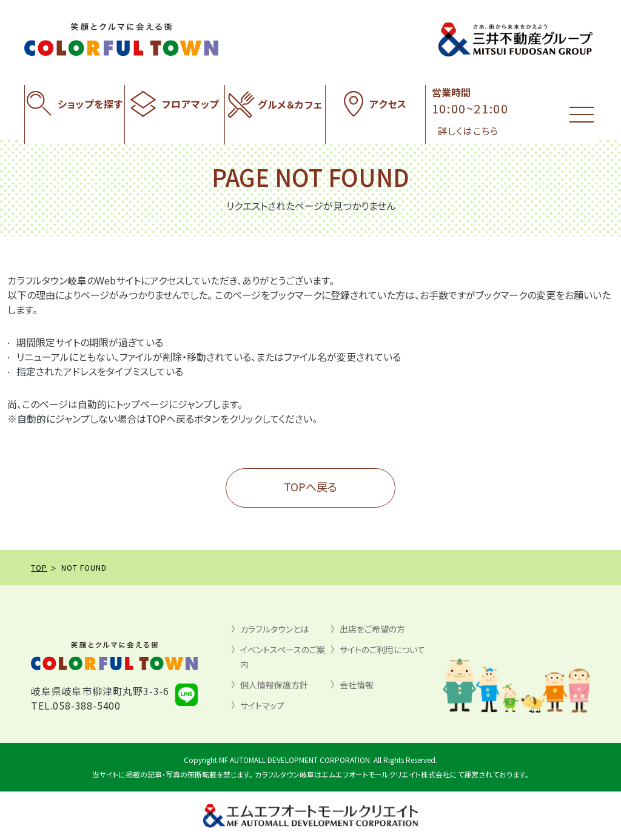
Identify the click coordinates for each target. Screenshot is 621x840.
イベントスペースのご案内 (283, 657)
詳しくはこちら (468, 131)
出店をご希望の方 (372, 629)
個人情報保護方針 (274, 685)
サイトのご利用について (382, 650)
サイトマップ (262, 705)
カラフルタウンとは (274, 629)
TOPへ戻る (310, 486)
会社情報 (357, 685)
